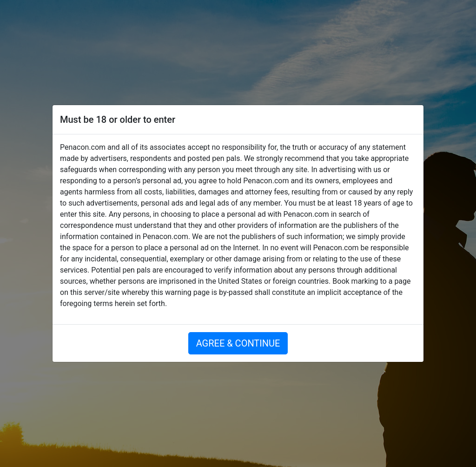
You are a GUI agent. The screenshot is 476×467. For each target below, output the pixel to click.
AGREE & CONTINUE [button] (238, 343)
